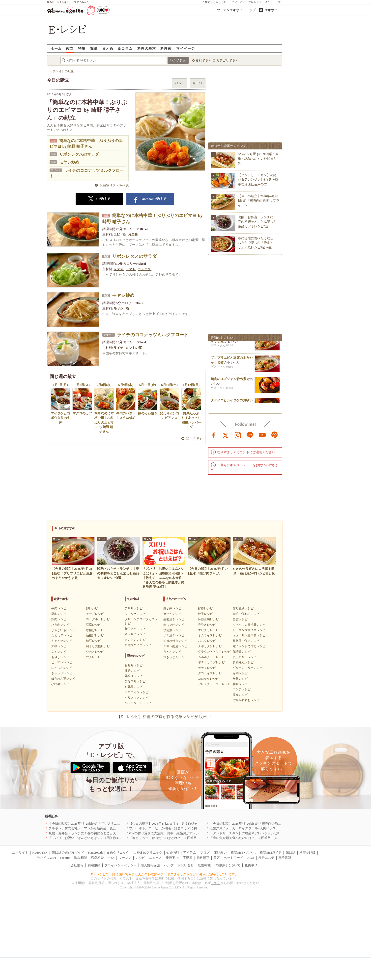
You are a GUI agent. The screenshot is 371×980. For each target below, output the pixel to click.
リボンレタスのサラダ (79, 154)
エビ (117, 234)
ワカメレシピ (95, 652)
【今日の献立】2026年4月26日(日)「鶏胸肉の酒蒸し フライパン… (259, 201)
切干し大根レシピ (98, 646)
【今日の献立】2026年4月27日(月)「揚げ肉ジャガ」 (166, 824)
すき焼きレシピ (174, 635)
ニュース (155, 858)
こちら (216, 883)
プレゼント (255, 2)
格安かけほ (307, 852)
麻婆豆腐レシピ (208, 619)
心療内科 (173, 852)
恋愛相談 (97, 858)
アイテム (190, 852)
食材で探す (204, 60)
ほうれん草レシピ (63, 679)
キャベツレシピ (62, 641)
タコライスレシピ (210, 673)
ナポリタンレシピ (210, 646)
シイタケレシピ (135, 614)
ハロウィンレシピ (137, 692)
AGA (251, 858)
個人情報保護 (150, 865)
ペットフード (233, 858)
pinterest (275, 435)
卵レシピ (92, 608)
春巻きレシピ (207, 625)
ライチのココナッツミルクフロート (153, 335)
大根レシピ (59, 646)
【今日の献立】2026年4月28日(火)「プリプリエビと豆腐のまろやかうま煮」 (104, 824)
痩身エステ (266, 858)
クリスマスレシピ (137, 698)
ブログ (205, 852)
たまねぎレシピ (62, 635)
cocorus (65, 858)
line (250, 435)
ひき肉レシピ (60, 625)
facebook (214, 435)
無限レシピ (240, 679)
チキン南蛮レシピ (175, 646)
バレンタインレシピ (138, 703)
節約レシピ (240, 673)
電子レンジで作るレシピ (249, 646)
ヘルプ (169, 865)
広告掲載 (204, 865)
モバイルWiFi (46, 858)
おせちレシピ (134, 665)
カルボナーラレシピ (211, 657)
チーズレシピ (95, 614)
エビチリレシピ (208, 630)
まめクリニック (118, 852)
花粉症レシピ (134, 676)
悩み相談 (81, 858)
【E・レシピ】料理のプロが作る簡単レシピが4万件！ (165, 717)
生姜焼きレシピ (174, 619)
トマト (131, 269)
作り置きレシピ (243, 608)
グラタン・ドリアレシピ (214, 652)
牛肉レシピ (59, 608)
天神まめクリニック (148, 852)
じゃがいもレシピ (63, 630)
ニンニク (145, 269)
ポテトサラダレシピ (211, 662)
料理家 (166, 48)
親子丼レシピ (172, 608)
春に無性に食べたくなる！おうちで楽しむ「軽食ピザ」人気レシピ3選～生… (257, 243)
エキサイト (273, 10)
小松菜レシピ (60, 684)
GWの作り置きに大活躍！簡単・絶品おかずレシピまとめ (258, 158)
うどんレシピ (172, 652)
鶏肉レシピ (59, 619)
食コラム (125, 48)
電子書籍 (285, 858)
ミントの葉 (134, 348)
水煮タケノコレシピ (138, 645)
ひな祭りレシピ (135, 681)
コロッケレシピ (208, 679)
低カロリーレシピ (245, 657)
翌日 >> (198, 83)
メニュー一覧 (273, 2)
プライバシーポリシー (120, 865)
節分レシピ (132, 671)
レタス (119, 269)
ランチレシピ (242, 689)
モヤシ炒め (69, 162)
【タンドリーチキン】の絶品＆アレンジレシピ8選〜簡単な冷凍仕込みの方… (258, 179)
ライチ (119, 348)
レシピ (140, 858)
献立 (70, 48)
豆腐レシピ (93, 625)
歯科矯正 (203, 858)
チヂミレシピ (207, 668)
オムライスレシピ (210, 635)
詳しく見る (194, 439)
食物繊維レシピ (243, 662)
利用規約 (94, 865)
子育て (206, 2)
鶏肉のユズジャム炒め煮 (228, 381)
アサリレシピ (134, 608)
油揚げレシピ (95, 635)
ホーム (56, 48)
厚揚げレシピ (95, 630)
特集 (82, 48)
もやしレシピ (60, 657)
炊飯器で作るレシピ (246, 641)
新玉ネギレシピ (135, 629)
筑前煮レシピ (172, 630)
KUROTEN (40, 852)
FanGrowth (95, 852)
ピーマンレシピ (62, 662)
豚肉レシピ (59, 614)
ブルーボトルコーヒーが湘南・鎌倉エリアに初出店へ (168, 828)
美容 (217, 858)
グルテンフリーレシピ (248, 668)
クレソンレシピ (135, 640)
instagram (238, 435)
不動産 (188, 858)
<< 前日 (180, 83)
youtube (262, 435)
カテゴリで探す (227, 60)
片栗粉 (133, 234)
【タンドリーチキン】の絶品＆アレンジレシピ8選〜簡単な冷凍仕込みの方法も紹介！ (272, 833)
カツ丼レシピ (172, 614)
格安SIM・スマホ (243, 852)
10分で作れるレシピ (246, 614)
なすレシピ (59, 652)
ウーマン (125, 858)
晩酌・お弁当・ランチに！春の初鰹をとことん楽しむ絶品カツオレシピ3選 (257, 222)
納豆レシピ (93, 641)
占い (243, 2)
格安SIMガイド (271, 852)
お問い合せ (186, 865)
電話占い (220, 852)
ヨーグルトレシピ (98, 619)
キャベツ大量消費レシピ (249, 625)
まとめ (108, 48)
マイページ (185, 48)
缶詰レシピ (240, 619)
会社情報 (77, 865)
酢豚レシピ (205, 608)
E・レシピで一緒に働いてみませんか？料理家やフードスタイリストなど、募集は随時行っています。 (164, 874)
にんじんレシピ (62, 668)
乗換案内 (172, 858)
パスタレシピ (207, 641)
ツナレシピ (93, 657)
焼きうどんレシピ (175, 657)
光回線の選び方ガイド (68, 852)
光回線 (291, 852)
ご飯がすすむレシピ (246, 700)
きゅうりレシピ (62, 673)
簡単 (94, 48)
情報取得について (228, 865)
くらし (217, 2)
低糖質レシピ (242, 652)
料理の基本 (147, 48)
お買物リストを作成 (114, 185)
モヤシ (119, 308)
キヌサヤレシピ (135, 634)
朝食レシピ (240, 684)
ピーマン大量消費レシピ (249, 630)
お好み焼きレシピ (175, 641)
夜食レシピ (240, 695)
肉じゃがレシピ (174, 625)
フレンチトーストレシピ (214, 684)
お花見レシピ (134, 687)
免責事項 (251, 865)
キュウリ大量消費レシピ (249, 635)
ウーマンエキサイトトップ (236, 10)
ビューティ (231, 2)
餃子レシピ (205, 614)
